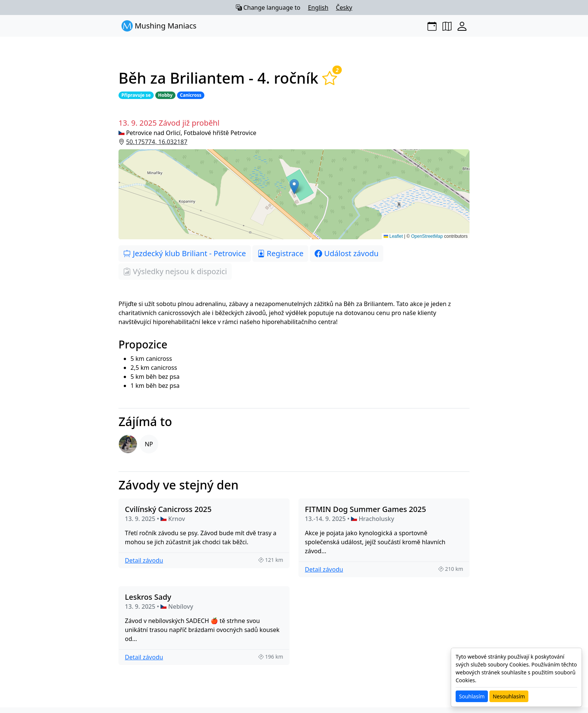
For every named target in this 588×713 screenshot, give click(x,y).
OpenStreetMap (427, 236)
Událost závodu (346, 253)
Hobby (165, 95)
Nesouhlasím (509, 696)
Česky (344, 8)
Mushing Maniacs (159, 26)
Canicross (191, 95)
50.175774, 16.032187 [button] (157, 142)
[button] (294, 194)
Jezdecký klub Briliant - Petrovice (185, 253)
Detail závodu (144, 560)
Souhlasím (472, 696)
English (318, 8)
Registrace (280, 253)
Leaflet (393, 236)
